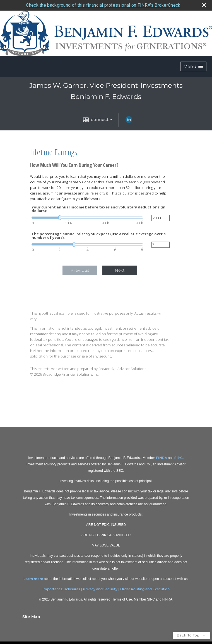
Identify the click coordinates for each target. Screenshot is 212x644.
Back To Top (191, 635)
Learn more (33, 579)
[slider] (87, 218)
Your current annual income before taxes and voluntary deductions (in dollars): (98, 209)
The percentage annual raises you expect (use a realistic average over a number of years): (99, 236)
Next (120, 270)
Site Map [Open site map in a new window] (31, 617)
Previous (80, 270)
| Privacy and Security (99, 589)
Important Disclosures (61, 589)
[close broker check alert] (204, 5)
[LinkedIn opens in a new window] (129, 121)
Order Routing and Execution (145, 589)
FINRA (162, 458)
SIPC (179, 458)
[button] (193, 66)
